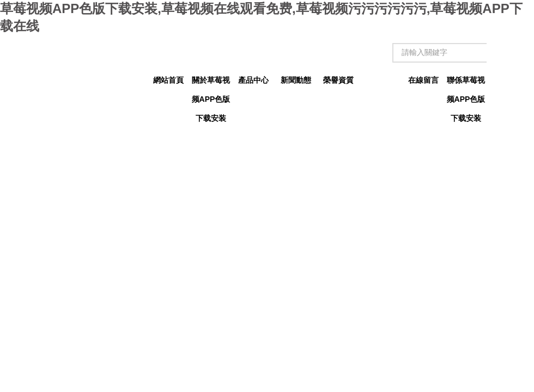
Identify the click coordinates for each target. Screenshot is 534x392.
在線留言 (423, 80)
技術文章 (381, 80)
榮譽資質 (338, 80)
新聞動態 (296, 80)
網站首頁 (168, 80)
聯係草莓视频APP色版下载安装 (466, 83)
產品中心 (253, 80)
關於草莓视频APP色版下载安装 (211, 83)
